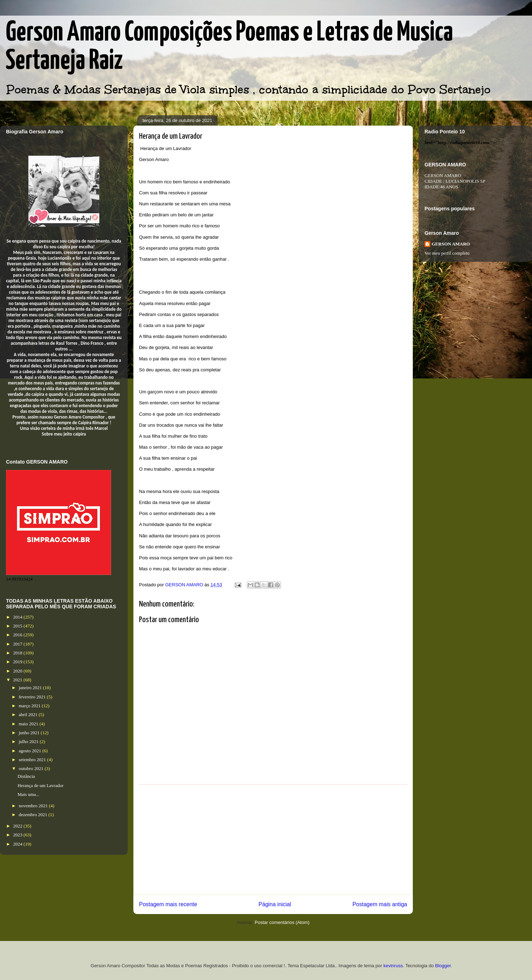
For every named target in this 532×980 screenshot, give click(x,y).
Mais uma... (28, 794)
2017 (18, 644)
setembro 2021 (33, 760)
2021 (18, 680)
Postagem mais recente (168, 904)
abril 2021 (29, 715)
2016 (18, 635)
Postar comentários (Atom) (282, 922)
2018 (18, 653)
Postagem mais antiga (380, 904)
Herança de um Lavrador (40, 785)
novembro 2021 (34, 806)
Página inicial (275, 904)
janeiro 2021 (31, 688)
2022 (18, 826)
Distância (26, 776)
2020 (18, 671)
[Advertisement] (273, 840)
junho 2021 (30, 733)
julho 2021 (29, 741)
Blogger (443, 966)
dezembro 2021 (34, 815)
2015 (18, 626)
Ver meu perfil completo (447, 253)
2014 (18, 617)
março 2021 (30, 706)
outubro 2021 (32, 768)
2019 (18, 662)
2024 (18, 844)
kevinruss (393, 966)
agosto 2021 (31, 751)
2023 (18, 835)
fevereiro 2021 (33, 697)
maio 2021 (29, 724)
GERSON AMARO (451, 244)
